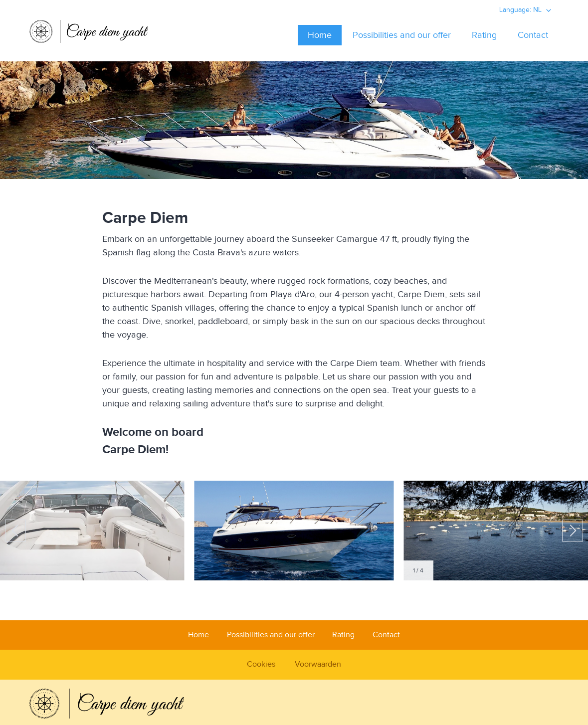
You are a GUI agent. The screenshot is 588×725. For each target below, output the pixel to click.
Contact (533, 35)
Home (320, 35)
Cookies (261, 664)
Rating (484, 35)
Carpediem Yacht (91, 35)
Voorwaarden (318, 664)
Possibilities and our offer (402, 35)
